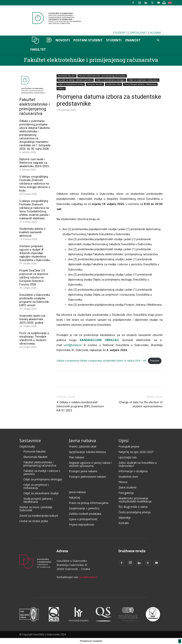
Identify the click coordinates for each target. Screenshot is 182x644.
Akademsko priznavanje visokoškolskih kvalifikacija (135, 500)
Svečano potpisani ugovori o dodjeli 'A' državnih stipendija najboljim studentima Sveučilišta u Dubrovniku (35, 253)
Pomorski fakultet (95, 84)
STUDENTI (120, 33)
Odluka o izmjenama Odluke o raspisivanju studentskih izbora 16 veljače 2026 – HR (101, 361)
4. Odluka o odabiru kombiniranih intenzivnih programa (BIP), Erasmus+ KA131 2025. (80, 406)
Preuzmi (155, 361)
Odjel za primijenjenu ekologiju (110, 80)
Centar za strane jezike (34, 521)
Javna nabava (82, 440)
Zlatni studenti (127, 487)
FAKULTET (38, 49)
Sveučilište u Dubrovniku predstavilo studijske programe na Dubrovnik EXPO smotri (35, 300)
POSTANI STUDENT (88, 40)
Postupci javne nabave (83, 471)
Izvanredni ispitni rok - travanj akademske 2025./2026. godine (33, 319)
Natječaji (75, 497)
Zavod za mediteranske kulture (39, 516)
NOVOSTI (63, 40)
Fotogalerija (126, 493)
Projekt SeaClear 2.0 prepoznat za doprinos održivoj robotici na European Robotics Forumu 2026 (34, 277)
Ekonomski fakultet (67, 76)
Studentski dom (128, 477)
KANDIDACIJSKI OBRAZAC (99, 340)
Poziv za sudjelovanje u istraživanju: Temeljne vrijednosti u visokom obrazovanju (34, 338)
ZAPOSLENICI (138, 33)
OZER (48, 40)
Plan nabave (77, 457)
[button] (158, 40)
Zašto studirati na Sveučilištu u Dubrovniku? (138, 464)
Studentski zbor (113, 84)
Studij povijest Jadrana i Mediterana (38, 500)
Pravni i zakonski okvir (83, 446)
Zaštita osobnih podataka (85, 514)
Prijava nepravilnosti (82, 524)
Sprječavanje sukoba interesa (87, 452)
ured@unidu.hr (73, 345)
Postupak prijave (129, 446)
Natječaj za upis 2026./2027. (136, 452)
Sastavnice (30, 440)
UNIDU (36, 40)
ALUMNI (155, 33)
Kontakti (124, 523)
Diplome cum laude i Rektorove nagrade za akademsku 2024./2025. (34, 163)
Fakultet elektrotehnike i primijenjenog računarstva (91, 60)
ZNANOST (133, 40)
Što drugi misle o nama (133, 507)
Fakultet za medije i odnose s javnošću (75, 80)
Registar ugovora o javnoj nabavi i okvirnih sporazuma (90, 464)
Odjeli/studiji (27, 446)
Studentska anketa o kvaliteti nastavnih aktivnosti (32, 232)
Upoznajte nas (128, 457)
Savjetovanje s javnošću (84, 508)
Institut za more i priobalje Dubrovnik (36, 509)
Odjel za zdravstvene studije (71, 84)
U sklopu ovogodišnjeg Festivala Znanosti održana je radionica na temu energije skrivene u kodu (35, 184)
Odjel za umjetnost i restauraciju (143, 80)
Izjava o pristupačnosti (83, 519)
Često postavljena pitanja (134, 512)
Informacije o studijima (133, 471)
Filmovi (123, 482)
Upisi (124, 440)
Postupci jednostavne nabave (87, 477)
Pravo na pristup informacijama (89, 503)
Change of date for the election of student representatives (141, 404)
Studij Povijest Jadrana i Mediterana (140, 84)
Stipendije (125, 518)
